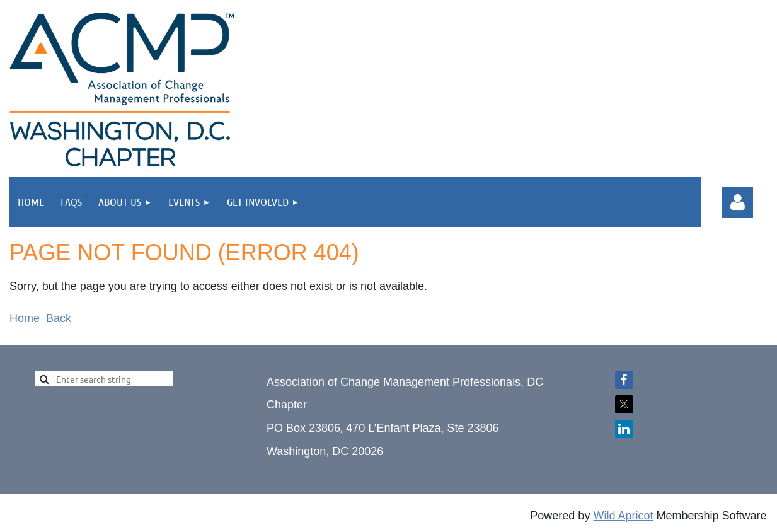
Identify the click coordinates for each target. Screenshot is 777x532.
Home (25, 318)
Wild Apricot (623, 516)
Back (59, 318)
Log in (737, 202)
